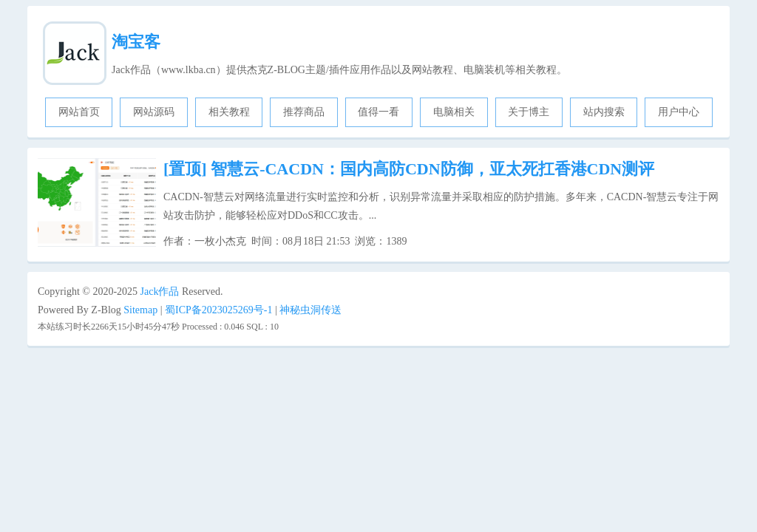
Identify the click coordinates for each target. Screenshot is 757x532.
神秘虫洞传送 (310, 310)
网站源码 (154, 112)
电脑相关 (454, 112)
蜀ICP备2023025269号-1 (218, 310)
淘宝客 (136, 42)
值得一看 (378, 112)
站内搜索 (604, 112)
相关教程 (229, 112)
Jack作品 (160, 291)
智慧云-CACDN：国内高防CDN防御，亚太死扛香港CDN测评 (409, 169)
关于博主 (529, 112)
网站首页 (79, 112)
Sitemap (140, 310)
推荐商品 (304, 112)
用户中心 (679, 112)
